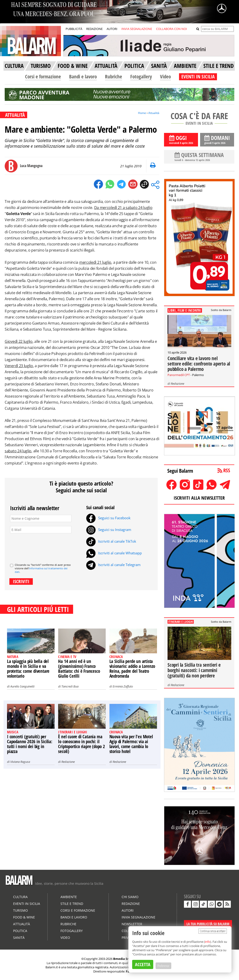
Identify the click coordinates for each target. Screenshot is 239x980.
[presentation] (46, 546)
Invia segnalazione (138, 917)
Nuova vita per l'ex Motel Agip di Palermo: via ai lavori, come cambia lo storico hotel (131, 744)
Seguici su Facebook (108, 518)
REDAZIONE (94, 29)
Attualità (154, 113)
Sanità (19, 938)
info (207, 942)
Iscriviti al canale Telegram (113, 565)
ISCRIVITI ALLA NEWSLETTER (199, 498)
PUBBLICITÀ (74, 29)
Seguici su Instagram (109, 530)
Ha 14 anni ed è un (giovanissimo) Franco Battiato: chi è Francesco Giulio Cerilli (79, 669)
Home (142, 113)
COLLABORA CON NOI (172, 29)
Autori (128, 910)
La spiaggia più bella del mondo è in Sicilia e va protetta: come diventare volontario (28, 669)
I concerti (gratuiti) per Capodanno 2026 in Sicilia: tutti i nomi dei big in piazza (30, 744)
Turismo (21, 910)
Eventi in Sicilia (27, 904)
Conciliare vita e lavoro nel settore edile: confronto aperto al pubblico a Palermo (199, 364)
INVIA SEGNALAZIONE (137, 29)
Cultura (20, 897)
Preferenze (163, 966)
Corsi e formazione (43, 77)
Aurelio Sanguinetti (22, 686)
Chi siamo (130, 897)
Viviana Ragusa (20, 762)
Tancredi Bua (70, 686)
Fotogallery (141, 77)
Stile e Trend (72, 904)
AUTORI (112, 29)
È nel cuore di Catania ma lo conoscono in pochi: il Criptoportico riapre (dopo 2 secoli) (81, 744)
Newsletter (132, 924)
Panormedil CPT (179, 375)
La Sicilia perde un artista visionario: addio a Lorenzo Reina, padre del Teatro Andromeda (132, 669)
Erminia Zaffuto (123, 686)
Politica (20, 931)
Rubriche (114, 77)
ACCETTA (143, 964)
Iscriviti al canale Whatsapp (114, 553)
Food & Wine (24, 917)
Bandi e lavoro (83, 77)
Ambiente (69, 897)
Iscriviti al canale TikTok (111, 541)
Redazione (68, 762)
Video (165, 77)
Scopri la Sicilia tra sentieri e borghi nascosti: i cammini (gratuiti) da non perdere (194, 670)
